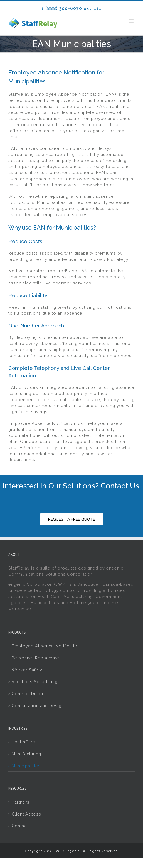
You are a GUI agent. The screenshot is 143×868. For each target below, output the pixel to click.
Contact (20, 826)
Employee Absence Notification (46, 646)
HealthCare (24, 742)
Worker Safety (27, 670)
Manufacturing (26, 754)
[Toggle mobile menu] (132, 21)
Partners (21, 802)
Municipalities (26, 766)
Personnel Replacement (37, 658)
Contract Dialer (28, 694)
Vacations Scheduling (35, 682)
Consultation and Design (38, 706)
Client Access (26, 814)
